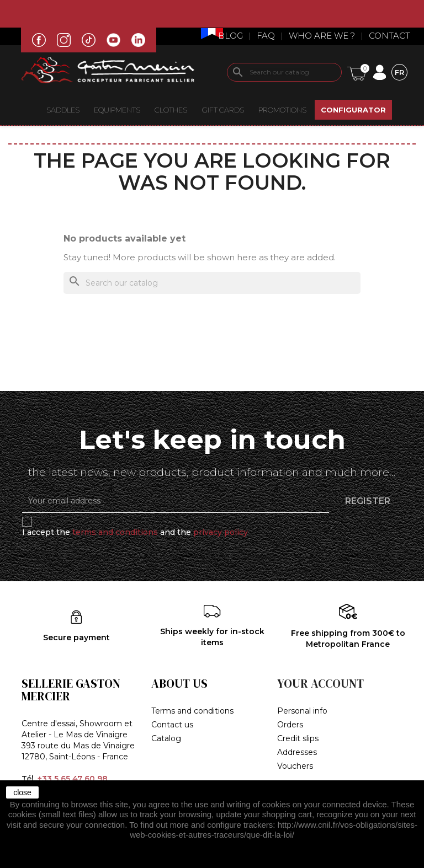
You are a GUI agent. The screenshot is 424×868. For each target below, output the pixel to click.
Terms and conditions (192, 711)
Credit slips (298, 738)
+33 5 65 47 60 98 (73, 779)
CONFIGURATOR (353, 110)
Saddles (63, 110)
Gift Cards (223, 110)
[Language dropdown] (399, 72)
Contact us (172, 725)
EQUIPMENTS (117, 110)
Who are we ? (322, 36)
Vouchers (295, 766)
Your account (320, 684)
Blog (230, 36)
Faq (266, 36)
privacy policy (221, 532)
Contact (389, 36)
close (22, 792)
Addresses (297, 752)
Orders (290, 725)
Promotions (282, 110)
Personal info (302, 711)
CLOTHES (171, 110)
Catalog (166, 738)
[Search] (284, 72)
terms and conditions (115, 532)
